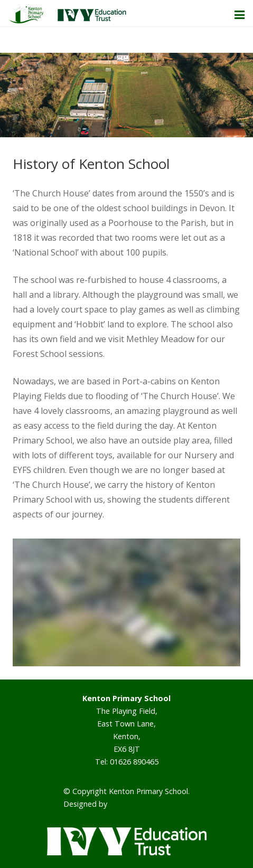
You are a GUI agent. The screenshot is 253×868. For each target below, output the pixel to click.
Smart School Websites (150, 804)
